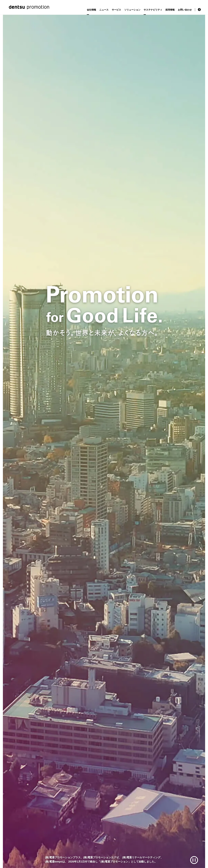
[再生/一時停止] (194, 860)
